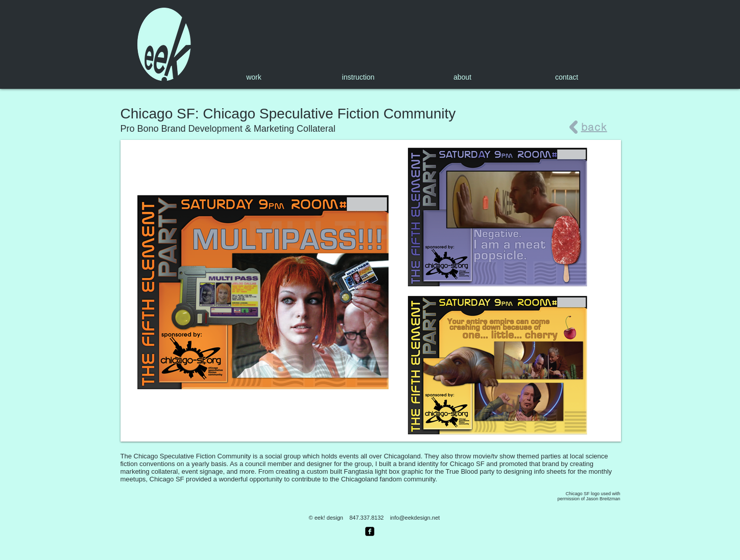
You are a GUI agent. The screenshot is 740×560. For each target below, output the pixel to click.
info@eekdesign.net (415, 518)
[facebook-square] (370, 531)
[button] (371, 291)
